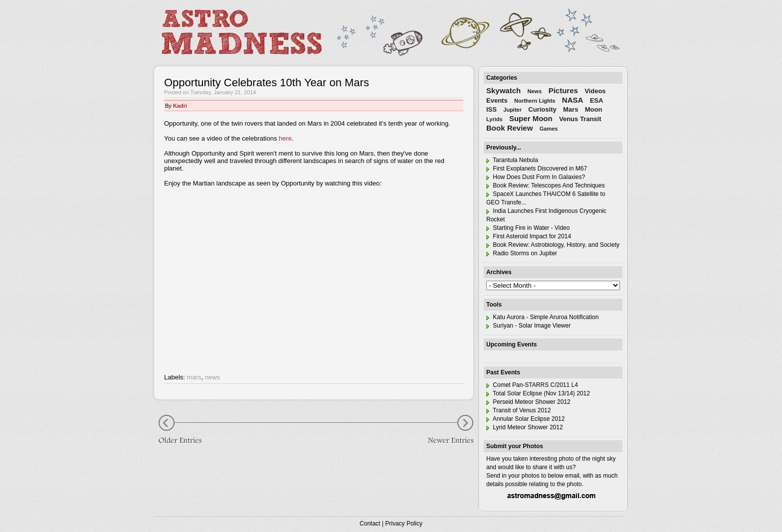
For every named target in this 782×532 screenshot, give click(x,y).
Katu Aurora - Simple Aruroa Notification (542, 317)
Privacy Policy (404, 524)
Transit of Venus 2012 (518, 410)
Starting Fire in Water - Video (528, 228)
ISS (491, 109)
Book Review (509, 128)
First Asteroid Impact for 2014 (529, 236)
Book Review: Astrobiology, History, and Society (553, 245)
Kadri (180, 106)
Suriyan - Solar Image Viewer (528, 326)
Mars (571, 109)
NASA (573, 100)
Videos (595, 91)
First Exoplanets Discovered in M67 (537, 169)
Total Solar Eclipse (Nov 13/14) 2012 (538, 393)
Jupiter (512, 110)
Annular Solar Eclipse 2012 (525, 419)
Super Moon (531, 118)
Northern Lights (535, 101)
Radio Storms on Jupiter (522, 253)
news (212, 377)
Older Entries (184, 431)
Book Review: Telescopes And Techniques (546, 185)
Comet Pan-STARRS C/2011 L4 (532, 385)
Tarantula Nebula (512, 160)
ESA (597, 100)
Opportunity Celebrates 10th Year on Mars (267, 83)
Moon (594, 109)
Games (549, 129)
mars (194, 377)
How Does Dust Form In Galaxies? (536, 177)
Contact (370, 524)
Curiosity (542, 109)
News (535, 91)
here (285, 138)
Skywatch (503, 90)
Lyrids (494, 119)
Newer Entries (443, 431)
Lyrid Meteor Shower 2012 (525, 427)
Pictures (563, 90)
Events (497, 100)
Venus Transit (580, 119)
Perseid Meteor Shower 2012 (528, 402)
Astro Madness (241, 32)
